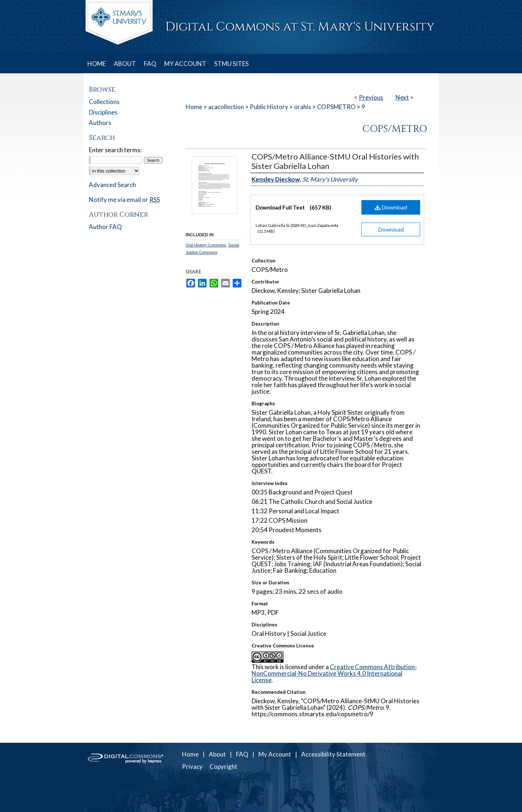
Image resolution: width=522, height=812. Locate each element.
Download (391, 207)
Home (194, 107)
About (217, 754)
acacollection (226, 107)
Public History (269, 107)
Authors (100, 123)
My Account (275, 754)
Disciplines (103, 112)
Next (402, 97)
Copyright (223, 767)
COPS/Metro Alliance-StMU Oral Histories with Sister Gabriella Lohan (335, 161)
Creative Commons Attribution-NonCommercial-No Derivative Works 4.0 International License (334, 673)
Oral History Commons (206, 245)
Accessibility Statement (333, 754)
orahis (303, 107)
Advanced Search (112, 185)
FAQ (242, 754)
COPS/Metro (395, 129)
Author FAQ (105, 227)
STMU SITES (231, 64)
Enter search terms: (115, 150)
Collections (104, 102)
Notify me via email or (124, 200)
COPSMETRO (336, 107)
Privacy (192, 767)
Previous (371, 97)
